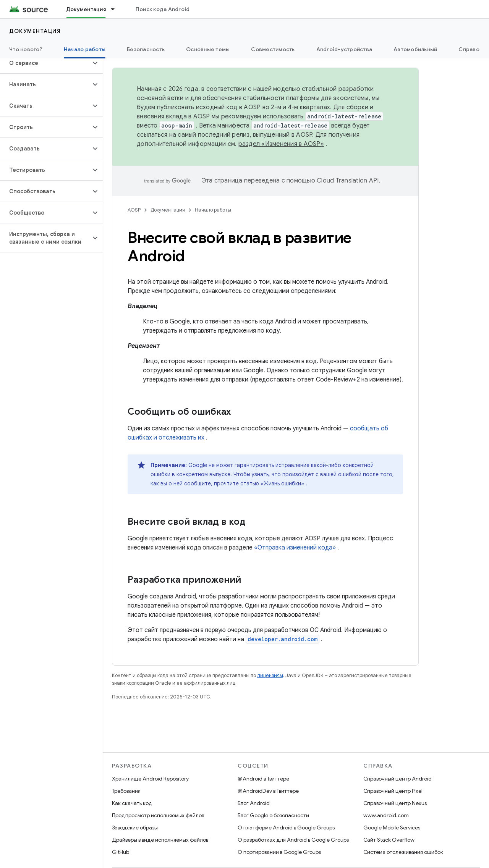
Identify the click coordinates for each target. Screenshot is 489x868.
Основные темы (208, 49)
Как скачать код (132, 803)
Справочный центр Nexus (395, 803)
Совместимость (273, 49)
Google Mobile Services (392, 828)
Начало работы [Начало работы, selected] (85, 49)
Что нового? (26, 49)
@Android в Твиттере (263, 779)
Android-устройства (344, 49)
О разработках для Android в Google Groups (293, 840)
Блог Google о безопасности (273, 815)
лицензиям (270, 675)
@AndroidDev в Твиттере (268, 791)
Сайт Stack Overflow (389, 840)
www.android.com (386, 815)
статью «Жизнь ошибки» (272, 483)
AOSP (134, 210)
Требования (126, 791)
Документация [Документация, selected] (86, 9)
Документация (35, 31)
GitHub (121, 852)
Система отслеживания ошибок (403, 852)
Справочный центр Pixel (393, 791)
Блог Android (254, 803)
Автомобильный (415, 49)
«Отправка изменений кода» (295, 548)
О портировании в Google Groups (279, 852)
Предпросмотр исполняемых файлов (158, 815)
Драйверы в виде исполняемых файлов (160, 840)
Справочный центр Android (398, 779)
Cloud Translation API (348, 181)
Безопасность (146, 49)
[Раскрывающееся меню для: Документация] (116, 9)
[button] (45, 63)
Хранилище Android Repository (150, 779)
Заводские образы (135, 828)
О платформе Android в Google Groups (286, 828)
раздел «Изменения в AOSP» (281, 144)
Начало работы (213, 210)
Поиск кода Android (163, 9)
